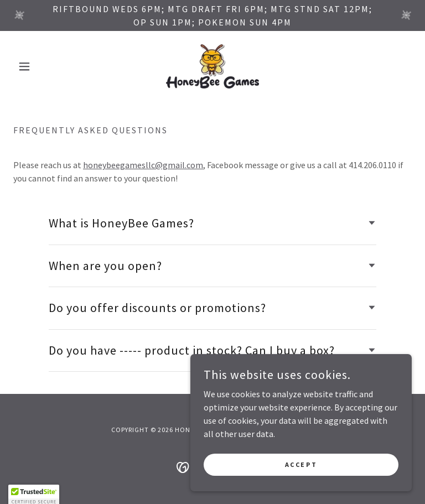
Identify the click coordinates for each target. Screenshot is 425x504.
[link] (212, 66)
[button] (43, 66)
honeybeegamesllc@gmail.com (143, 165)
